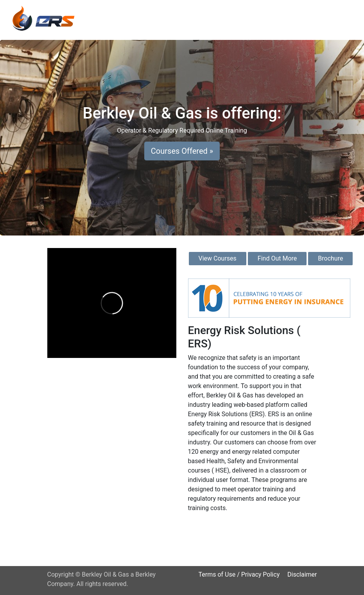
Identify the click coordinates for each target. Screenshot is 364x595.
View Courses (218, 258)
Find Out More (277, 258)
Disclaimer (302, 574)
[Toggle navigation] (347, 18)
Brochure (330, 258)
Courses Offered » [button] (182, 151)
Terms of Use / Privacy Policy (239, 574)
